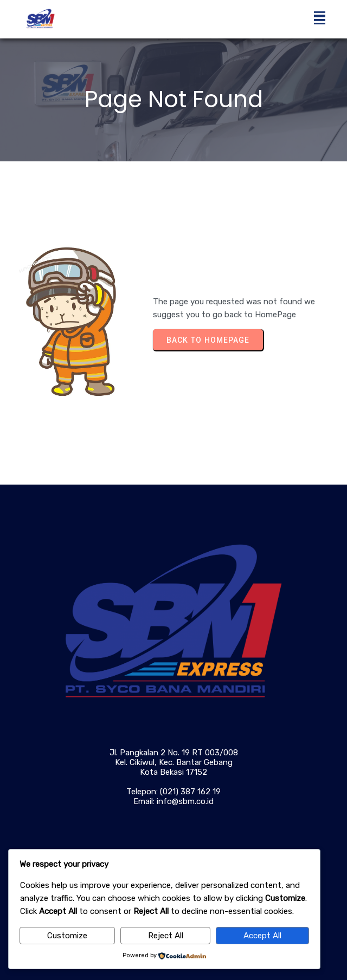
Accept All (262, 936)
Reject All (166, 936)
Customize (67, 936)
